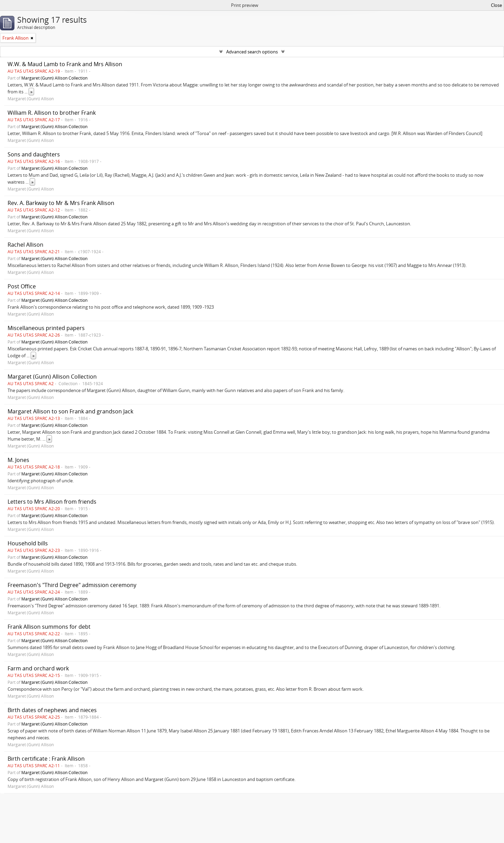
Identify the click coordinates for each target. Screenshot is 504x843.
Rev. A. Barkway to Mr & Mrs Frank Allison (61, 203)
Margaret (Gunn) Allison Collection (54, 78)
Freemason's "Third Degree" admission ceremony (72, 585)
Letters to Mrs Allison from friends (52, 502)
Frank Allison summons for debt (49, 627)
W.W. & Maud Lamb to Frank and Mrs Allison (65, 64)
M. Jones (18, 460)
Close (496, 5)
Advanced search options (252, 52)
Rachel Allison (25, 245)
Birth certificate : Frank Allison (46, 759)
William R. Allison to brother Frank (52, 113)
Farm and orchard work (38, 668)
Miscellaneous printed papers (46, 328)
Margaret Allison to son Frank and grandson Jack (70, 411)
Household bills (28, 543)
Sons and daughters (34, 154)
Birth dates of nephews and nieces (52, 710)
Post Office (22, 286)
